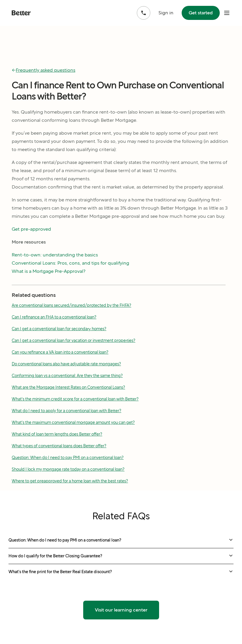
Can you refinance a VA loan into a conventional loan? (60, 352)
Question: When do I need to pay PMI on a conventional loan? (68, 458)
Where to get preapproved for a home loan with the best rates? (70, 481)
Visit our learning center (121, 610)
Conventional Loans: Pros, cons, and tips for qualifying (70, 263)
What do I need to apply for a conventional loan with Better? (67, 411)
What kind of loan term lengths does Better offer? (57, 434)
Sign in (166, 13)
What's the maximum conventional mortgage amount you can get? (73, 422)
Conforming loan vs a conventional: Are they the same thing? (67, 376)
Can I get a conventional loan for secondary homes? (59, 329)
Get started (201, 13)
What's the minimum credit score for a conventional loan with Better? (75, 399)
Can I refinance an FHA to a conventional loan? (54, 317)
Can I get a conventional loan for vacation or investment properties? (74, 340)
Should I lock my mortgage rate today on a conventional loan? (68, 469)
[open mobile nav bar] (227, 13)
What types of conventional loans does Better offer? (59, 446)
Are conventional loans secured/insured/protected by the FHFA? (71, 305)
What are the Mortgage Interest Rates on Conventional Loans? (68, 387)
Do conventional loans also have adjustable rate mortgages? (66, 364)
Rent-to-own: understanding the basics (55, 255)
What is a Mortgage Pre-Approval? (49, 271)
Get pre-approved (31, 229)
